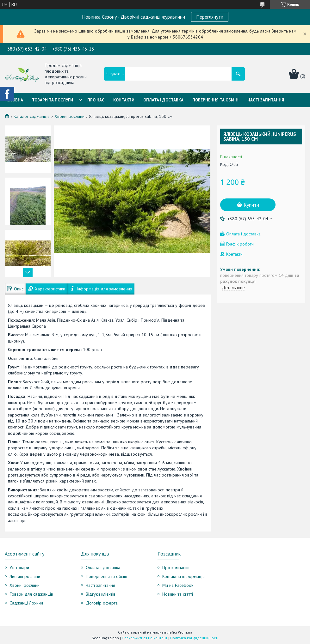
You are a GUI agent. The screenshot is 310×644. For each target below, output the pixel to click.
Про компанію (176, 568)
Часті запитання (266, 100)
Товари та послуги (53, 100)
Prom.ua (185, 632)
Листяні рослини (25, 576)
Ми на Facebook (178, 585)
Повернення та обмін (215, 100)
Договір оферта (102, 603)
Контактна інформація (183, 576)
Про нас (96, 100)
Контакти (124, 100)
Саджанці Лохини (26, 603)
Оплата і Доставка (163, 100)
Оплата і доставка (103, 568)
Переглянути (210, 17)
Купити (251, 205)
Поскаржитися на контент (145, 638)
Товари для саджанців (31, 594)
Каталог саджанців (32, 116)
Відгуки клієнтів (101, 594)
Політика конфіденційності (194, 638)
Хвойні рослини (69, 116)
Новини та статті (178, 594)
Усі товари (19, 568)
